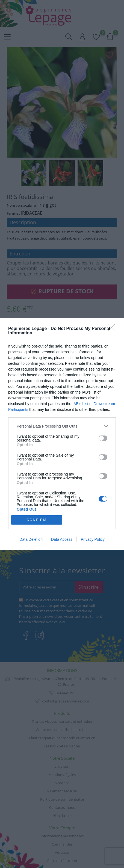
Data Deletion (31, 539)
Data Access (62, 539)
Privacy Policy (93, 539)
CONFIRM (37, 520)
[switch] (103, 438)
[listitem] (62, 426)
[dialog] (62, 434)
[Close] (113, 329)
